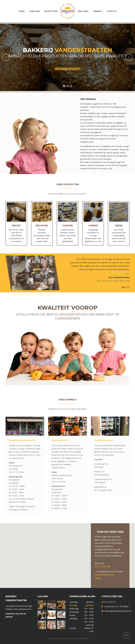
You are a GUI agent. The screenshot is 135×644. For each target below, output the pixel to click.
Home (22, 11)
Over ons (35, 11)
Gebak (119, 226)
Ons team (83, 11)
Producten (51, 11)
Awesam (85, 638)
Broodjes (42, 226)
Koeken (93, 226)
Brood (16, 226)
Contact (112, 11)
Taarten (67, 226)
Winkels (98, 11)
